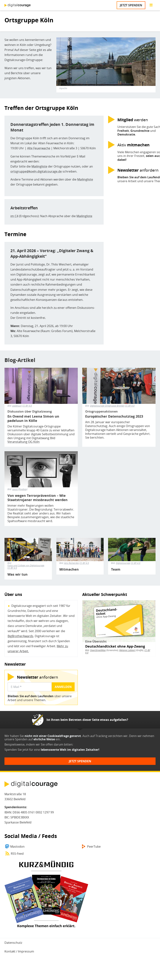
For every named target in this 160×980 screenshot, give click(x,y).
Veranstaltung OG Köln (24, 442)
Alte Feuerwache (39, 148)
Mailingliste (39, 166)
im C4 (14, 216)
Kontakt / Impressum (19, 951)
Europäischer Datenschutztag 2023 (114, 416)
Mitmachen (69, 569)
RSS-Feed (17, 854)
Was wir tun (17, 574)
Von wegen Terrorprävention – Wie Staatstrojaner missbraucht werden (37, 498)
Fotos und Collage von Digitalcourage (26, 565)
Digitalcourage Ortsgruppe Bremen (107, 406)
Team (116, 569)
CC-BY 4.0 (27, 406)
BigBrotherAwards (20, 636)
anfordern (37, 677)
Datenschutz (13, 943)
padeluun (17, 406)
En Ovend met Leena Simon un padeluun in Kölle (33, 419)
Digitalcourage (123, 563)
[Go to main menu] (151, 5)
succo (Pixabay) (20, 489)
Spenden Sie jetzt (16, 750)
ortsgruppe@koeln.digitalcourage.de (36, 171)
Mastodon (17, 847)
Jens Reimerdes (72, 563)
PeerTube (94, 847)
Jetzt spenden (131, 5)
